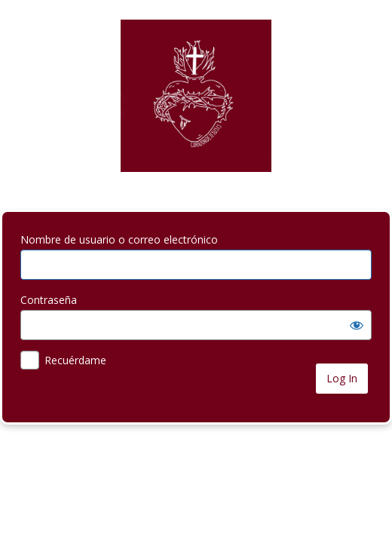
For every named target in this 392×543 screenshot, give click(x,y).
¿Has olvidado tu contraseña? (90, 451)
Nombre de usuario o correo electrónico (119, 239)
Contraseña (49, 300)
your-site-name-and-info (196, 107)
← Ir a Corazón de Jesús (77, 479)
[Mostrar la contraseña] (357, 325)
